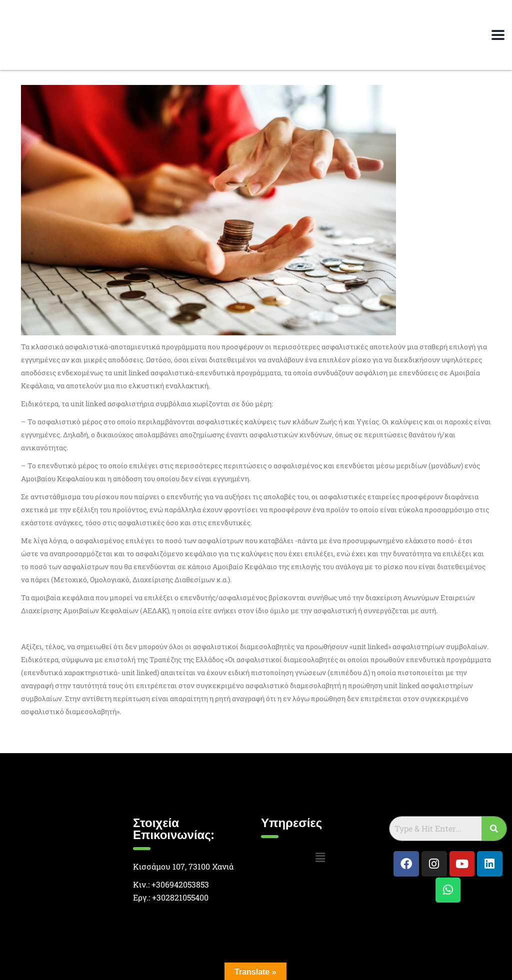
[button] (320, 857)
